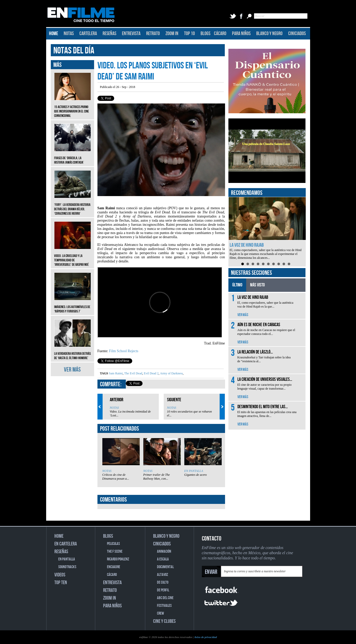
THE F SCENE (115, 552)
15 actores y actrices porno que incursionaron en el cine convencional (73, 107)
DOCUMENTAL (165, 567)
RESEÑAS (109, 34)
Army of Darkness (171, 373)
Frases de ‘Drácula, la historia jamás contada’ (73, 156)
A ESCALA (163, 559)
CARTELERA (88, 34)
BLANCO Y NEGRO (269, 34)
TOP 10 (189, 34)
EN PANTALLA (194, 471)
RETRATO (153, 34)
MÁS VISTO (257, 285)
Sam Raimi (116, 373)
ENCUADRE (114, 567)
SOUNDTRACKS (67, 567)
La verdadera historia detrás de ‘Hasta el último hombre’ (73, 352)
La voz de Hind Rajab (247, 245)
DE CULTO (163, 582)
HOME (53, 34)
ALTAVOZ (163, 575)
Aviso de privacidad (205, 637)
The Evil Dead (133, 373)
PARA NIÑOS (241, 34)
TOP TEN (61, 583)
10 (289, 264)
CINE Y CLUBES (164, 621)
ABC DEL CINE (165, 598)
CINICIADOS (297, 34)
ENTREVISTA (131, 34)
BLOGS (205, 34)
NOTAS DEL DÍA (74, 51)
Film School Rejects (124, 351)
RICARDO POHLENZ (118, 559)
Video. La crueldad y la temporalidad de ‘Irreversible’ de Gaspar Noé (73, 256)
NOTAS (69, 34)
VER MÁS (72, 370)
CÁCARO (220, 34)
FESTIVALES (164, 606)
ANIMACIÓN (164, 552)
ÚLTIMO (237, 285)
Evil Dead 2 (151, 373)
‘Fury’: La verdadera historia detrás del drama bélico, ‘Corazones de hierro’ (73, 205)
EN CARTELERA (66, 544)
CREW (160, 613)
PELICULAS (113, 544)
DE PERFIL (163, 590)
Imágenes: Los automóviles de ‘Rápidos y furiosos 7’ (73, 305)
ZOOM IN (172, 34)
